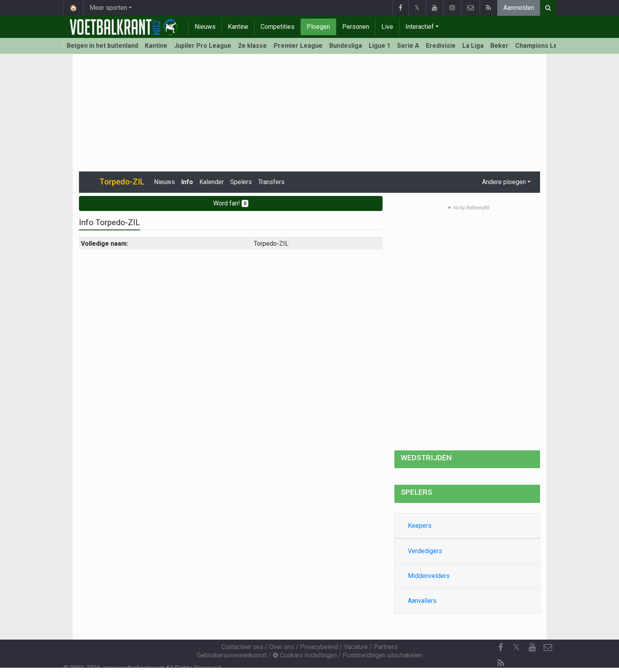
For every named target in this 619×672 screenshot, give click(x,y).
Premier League (298, 46)
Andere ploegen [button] (504, 182)
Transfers (271, 182)
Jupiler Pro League (203, 46)
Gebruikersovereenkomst (232, 655)
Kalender (212, 182)
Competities (278, 27)
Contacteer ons (242, 647)
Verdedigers (425, 551)
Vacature (356, 647)
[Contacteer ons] (548, 648)
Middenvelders (429, 576)
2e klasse (252, 46)
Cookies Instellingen (305, 655)
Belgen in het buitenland (102, 46)
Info (187, 182)
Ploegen (318, 27)
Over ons (282, 647)
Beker (499, 46)
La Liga (473, 46)
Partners (386, 647)
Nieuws (205, 27)
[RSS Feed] (501, 663)
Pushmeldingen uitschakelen (382, 655)
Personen (356, 27)
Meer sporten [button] (108, 8)
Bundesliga (346, 46)
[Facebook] (501, 648)
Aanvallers (422, 601)
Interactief (420, 27)
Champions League (544, 46)
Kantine (238, 27)
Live (387, 27)
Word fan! (231, 203)
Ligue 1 (380, 46)
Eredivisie (441, 46)
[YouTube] (532, 648)
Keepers (420, 526)
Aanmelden (519, 8)
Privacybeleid (319, 647)
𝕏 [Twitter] (516, 647)
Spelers (241, 182)
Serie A (408, 46)
